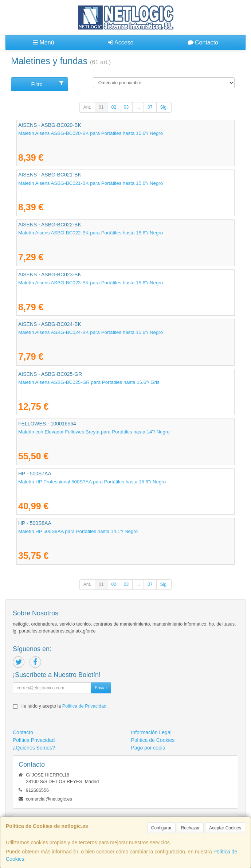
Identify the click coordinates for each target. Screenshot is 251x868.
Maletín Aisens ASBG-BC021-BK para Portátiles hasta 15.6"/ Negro (91, 183)
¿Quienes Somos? (34, 748)
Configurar (161, 828)
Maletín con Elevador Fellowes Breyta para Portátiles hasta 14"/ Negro (94, 432)
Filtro (47, 84)
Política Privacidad (34, 740)
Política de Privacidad (84, 706)
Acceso (121, 42)
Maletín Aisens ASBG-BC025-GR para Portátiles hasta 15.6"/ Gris (89, 382)
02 (113, 107)
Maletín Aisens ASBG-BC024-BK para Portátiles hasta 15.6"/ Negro (91, 332)
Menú (43, 42)
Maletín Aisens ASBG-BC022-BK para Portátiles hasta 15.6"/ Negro (91, 233)
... (138, 107)
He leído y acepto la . (64, 706)
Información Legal (151, 732)
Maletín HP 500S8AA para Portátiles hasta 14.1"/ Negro (78, 531)
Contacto (203, 42)
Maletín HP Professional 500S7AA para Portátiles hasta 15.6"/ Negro (92, 482)
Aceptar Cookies (225, 828)
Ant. (87, 107)
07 (150, 107)
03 (126, 107)
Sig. (164, 107)
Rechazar (190, 828)
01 (101, 107)
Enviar (101, 688)
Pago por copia (148, 748)
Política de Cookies (153, 740)
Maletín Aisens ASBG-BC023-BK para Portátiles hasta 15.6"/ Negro (91, 283)
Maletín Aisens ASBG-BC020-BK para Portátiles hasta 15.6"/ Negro (91, 133)
